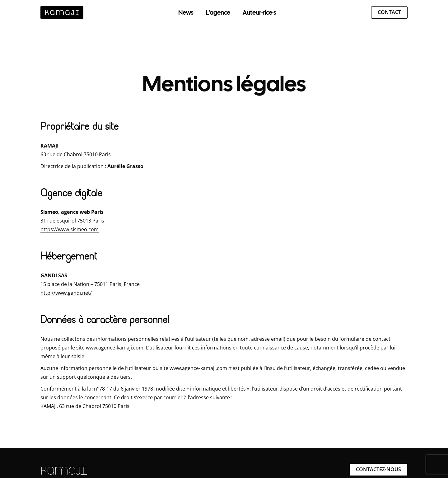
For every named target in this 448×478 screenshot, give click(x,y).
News (186, 12)
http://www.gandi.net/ (66, 293)
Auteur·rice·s (259, 12)
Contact (389, 12)
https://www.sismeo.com (70, 229)
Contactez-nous (378, 469)
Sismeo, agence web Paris (72, 212)
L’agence (218, 12)
